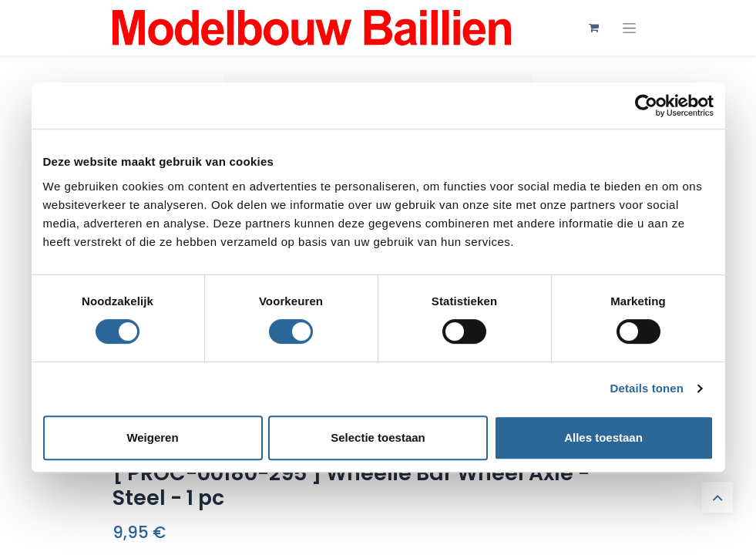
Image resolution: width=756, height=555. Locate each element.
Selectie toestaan (378, 437)
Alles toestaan (603, 437)
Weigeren (152, 437)
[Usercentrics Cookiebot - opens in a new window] (646, 106)
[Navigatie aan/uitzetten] (629, 28)
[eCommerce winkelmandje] (594, 28)
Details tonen (647, 388)
